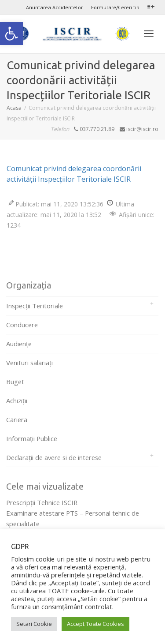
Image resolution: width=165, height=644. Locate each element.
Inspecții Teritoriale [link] (35, 306)
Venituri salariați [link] (29, 363)
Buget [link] (15, 382)
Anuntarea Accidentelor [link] (54, 7)
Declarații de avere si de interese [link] (54, 457)
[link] (11, 34)
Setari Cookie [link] (34, 624)
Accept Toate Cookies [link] (95, 624)
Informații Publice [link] (32, 438)
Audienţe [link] (19, 344)
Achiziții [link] (17, 401)
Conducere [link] (22, 325)
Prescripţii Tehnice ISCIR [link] (42, 502)
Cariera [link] (17, 419)
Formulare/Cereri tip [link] (115, 7)
